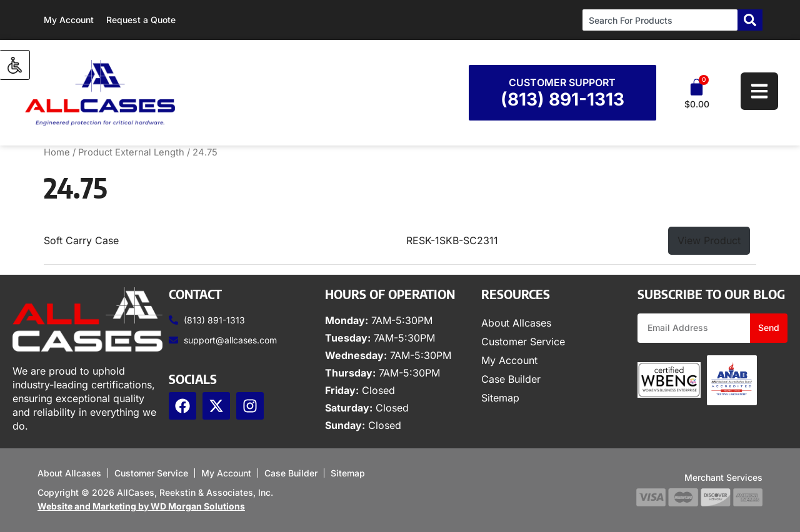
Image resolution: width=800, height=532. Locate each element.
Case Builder (511, 379)
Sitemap (500, 398)
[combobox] (660, 20)
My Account (69, 20)
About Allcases (516, 323)
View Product (709, 240)
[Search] (750, 20)
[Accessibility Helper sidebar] (15, 65)
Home (57, 152)
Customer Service (523, 342)
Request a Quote (141, 20)
